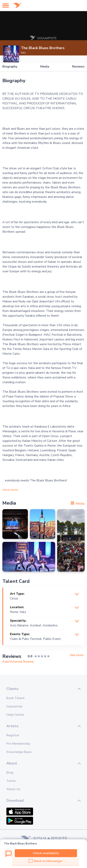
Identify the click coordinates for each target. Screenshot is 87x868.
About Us (13, 789)
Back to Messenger (46, 861)
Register (13, 735)
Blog (10, 773)
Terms (11, 781)
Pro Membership (18, 744)
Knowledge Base (19, 752)
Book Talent (16, 698)
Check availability (46, 853)
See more (77, 655)
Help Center (15, 715)
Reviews (78, 67)
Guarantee (14, 706)
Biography (10, 67)
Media (45, 67)
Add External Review (18, 662)
